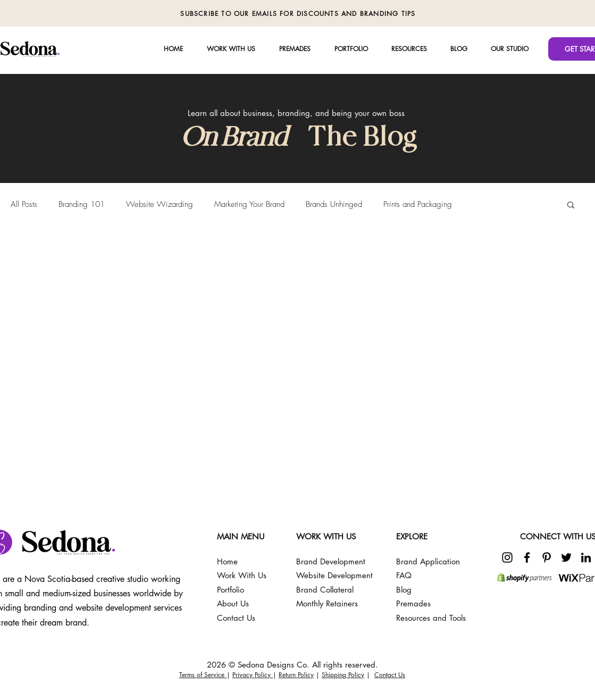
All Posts (24, 204)
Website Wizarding (160, 204)
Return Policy (296, 675)
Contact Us (390, 675)
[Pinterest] (547, 557)
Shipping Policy (343, 675)
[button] (510, 49)
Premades (413, 603)
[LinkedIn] (586, 557)
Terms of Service (203, 675)
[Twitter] (566, 557)
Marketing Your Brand (249, 204)
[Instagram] (507, 557)
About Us (233, 603)
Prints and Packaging (418, 204)
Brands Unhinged (334, 204)
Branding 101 (82, 204)
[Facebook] (527, 557)
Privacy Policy (253, 675)
